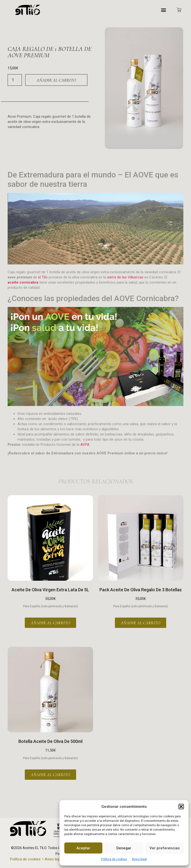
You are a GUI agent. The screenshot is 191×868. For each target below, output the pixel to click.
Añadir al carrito (56, 80)
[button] (181, 807)
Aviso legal (139, 859)
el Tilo (43, 277)
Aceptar (83, 848)
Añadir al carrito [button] (50, 623)
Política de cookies (114, 859)
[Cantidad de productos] (15, 80)
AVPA (85, 445)
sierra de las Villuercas (125, 277)
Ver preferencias (165, 848)
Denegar (124, 848)
